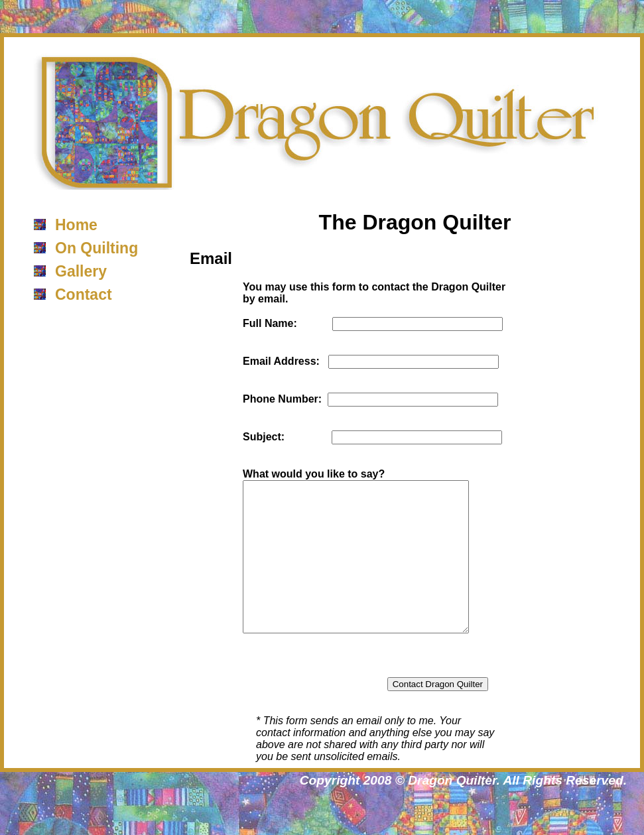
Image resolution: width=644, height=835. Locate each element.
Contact (84, 294)
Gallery (81, 271)
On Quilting (97, 248)
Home (76, 225)
